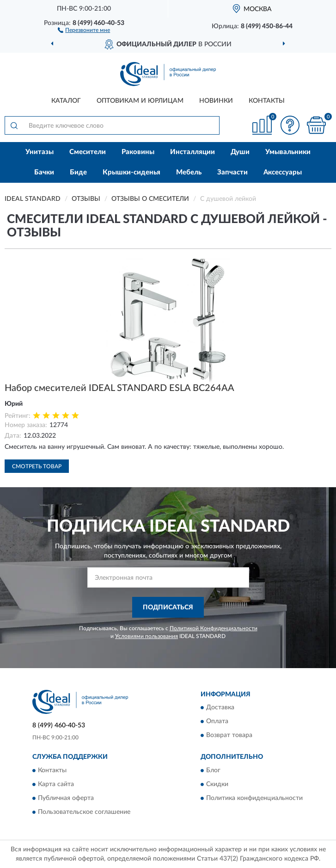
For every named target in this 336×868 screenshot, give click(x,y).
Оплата (217, 722)
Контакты (267, 101)
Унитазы (40, 152)
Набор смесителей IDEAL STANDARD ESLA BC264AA (119, 388)
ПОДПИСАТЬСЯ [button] (168, 608)
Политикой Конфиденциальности (214, 628)
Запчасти (232, 172)
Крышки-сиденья (131, 172)
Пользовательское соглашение (84, 812)
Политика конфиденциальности (254, 798)
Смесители (88, 152)
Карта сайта (56, 784)
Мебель (189, 172)
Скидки (217, 784)
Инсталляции (192, 152)
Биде (78, 172)
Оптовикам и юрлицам (140, 101)
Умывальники (288, 152)
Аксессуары (283, 172)
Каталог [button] (66, 101)
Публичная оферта (66, 798)
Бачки (44, 172)
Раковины (138, 152)
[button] (84, 30)
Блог (213, 770)
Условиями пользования (147, 636)
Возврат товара (229, 736)
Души (240, 152)
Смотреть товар (37, 466)
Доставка (220, 708)
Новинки (216, 101)
